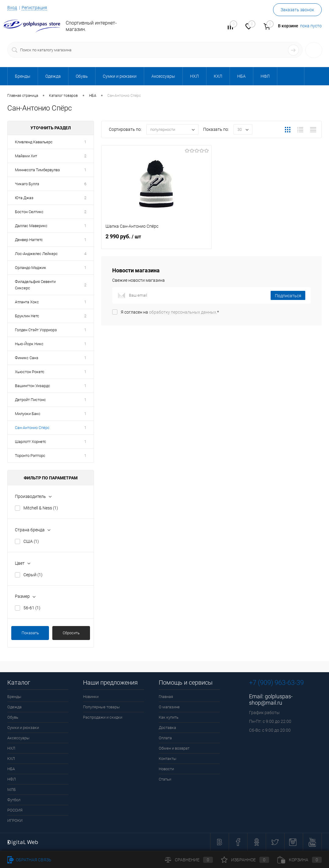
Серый (33, 575)
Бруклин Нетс (27, 316)
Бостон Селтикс (29, 212)
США (31, 541)
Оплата (165, 738)
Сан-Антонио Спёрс (32, 428)
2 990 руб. (156, 240)
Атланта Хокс (27, 302)
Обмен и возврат (174, 748)
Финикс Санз (27, 358)
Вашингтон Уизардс (33, 386)
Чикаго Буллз (27, 184)
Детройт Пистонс (30, 400)
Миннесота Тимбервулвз (37, 170)
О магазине (169, 707)
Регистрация (34, 8)
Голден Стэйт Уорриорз (36, 330)
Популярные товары (101, 707)
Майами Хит (26, 156)
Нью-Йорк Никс (29, 344)
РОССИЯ (15, 810)
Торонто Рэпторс (30, 456)
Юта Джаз (24, 198)
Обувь (13, 717)
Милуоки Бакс (28, 414)
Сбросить (71, 633)
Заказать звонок (297, 10)
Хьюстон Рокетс (30, 372)
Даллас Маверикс (31, 226)
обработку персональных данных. (183, 312)
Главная (166, 697)
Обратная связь (29, 860)
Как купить (169, 717)
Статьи (165, 779)
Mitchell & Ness (41, 508)
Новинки (91, 697)
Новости (166, 769)
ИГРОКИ (15, 820)
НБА (11, 769)
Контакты (168, 759)
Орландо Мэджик (31, 268)
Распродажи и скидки (103, 717)
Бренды (14, 697)
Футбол (14, 800)
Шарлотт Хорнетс (31, 442)
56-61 (32, 608)
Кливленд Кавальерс (34, 142)
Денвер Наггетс (29, 240)
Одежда (14, 707)
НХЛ (11, 748)
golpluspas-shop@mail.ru (271, 700)
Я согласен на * (170, 312)
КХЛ (11, 759)
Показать (30, 633)
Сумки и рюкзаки (23, 728)
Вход (12, 8)
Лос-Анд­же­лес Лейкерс (36, 254)
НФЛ (12, 779)
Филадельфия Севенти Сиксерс (35, 285)
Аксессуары (18, 738)
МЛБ (12, 790)
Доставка (167, 728)
